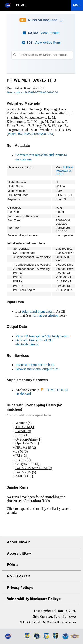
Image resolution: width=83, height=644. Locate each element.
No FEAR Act (17, 576)
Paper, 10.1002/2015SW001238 (30, 134)
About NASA (17, 542)
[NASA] (10, 5)
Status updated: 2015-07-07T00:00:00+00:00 (32, 92)
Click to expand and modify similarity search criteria (39, 511)
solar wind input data (37, 311)
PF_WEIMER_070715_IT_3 (31, 80)
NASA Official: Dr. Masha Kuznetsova (48, 622)
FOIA (11, 565)
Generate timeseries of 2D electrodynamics (34, 342)
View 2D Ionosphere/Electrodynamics (42, 336)
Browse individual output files (37, 369)
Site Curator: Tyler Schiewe (54, 616)
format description (45, 315)
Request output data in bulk (35, 365)
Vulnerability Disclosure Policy (33, 599)
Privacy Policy (19, 588)
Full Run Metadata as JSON (65, 171)
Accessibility (18, 553)
